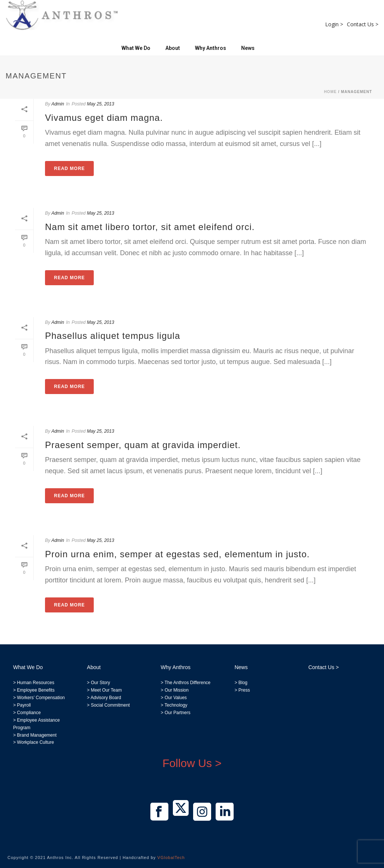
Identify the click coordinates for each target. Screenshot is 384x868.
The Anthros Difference (188, 683)
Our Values (176, 698)
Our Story (100, 683)
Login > (334, 24)
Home (330, 92)
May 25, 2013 (101, 104)
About (173, 48)
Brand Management (37, 735)
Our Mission (177, 690)
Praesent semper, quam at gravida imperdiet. (143, 445)
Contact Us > (363, 24)
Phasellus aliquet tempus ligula (113, 336)
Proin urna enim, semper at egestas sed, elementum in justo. (177, 554)
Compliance (29, 713)
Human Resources (35, 683)
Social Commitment (110, 705)
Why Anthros (211, 48)
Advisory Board (106, 698)
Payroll (24, 705)
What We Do (136, 48)
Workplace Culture (35, 742)
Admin (58, 104)
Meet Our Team (106, 690)
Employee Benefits (36, 690)
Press (244, 690)
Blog (242, 683)
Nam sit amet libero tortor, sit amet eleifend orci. (150, 227)
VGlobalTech (171, 857)
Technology (176, 705)
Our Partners (177, 713)
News (248, 48)
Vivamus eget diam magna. (104, 118)
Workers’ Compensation (41, 698)
